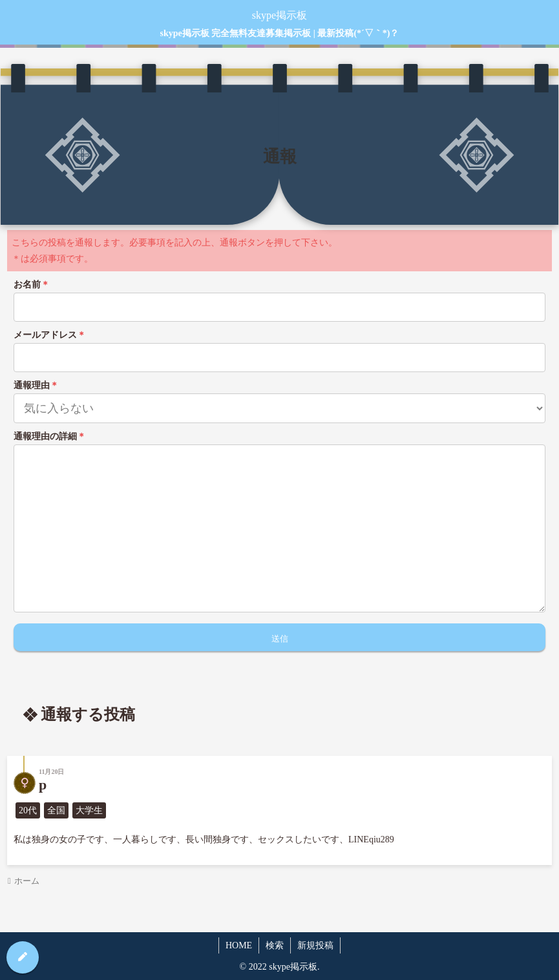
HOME (239, 945)
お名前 (32, 285)
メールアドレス (50, 335)
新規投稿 (315, 945)
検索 (275, 945)
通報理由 (36, 385)
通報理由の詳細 (50, 436)
